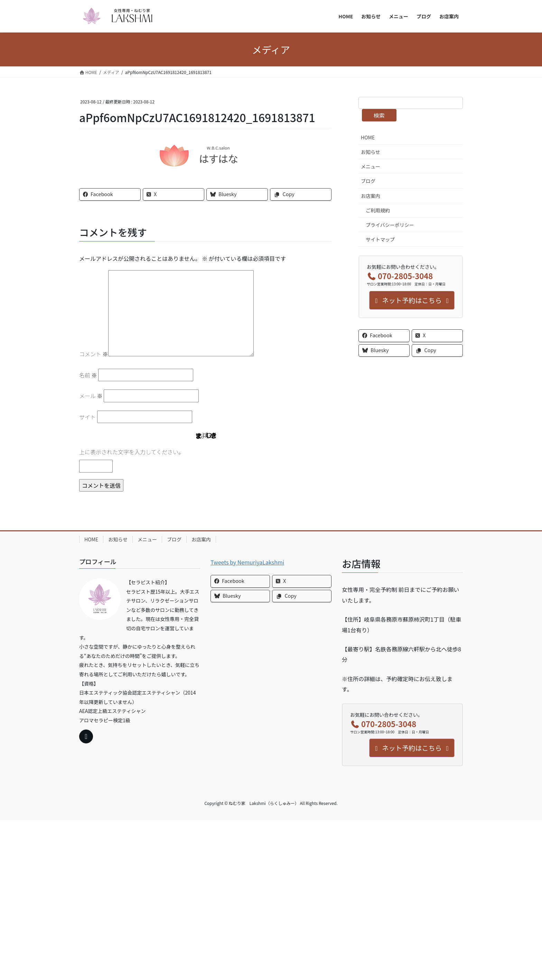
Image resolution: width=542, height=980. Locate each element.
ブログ (368, 181)
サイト (87, 417)
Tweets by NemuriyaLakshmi (247, 562)
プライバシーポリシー (390, 225)
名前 (88, 375)
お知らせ (371, 152)
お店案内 (371, 196)
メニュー (371, 166)
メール (91, 396)
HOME (368, 137)
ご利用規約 (378, 210)
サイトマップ (380, 239)
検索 (379, 115)
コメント (94, 354)
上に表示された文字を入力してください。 (132, 452)
